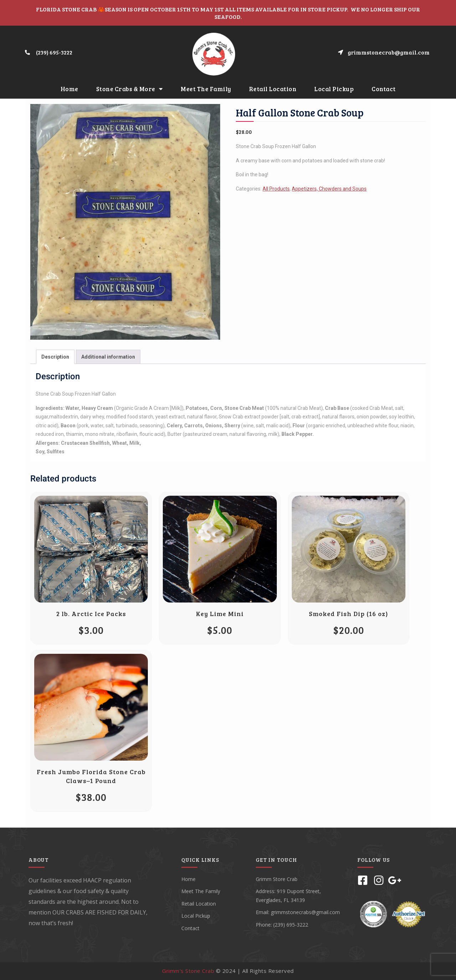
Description (55, 357)
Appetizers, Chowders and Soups (329, 189)
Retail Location (273, 89)
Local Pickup (334, 89)
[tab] (55, 357)
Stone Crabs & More (130, 89)
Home (69, 89)
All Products (276, 189)
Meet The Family (206, 89)
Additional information (108, 357)
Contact (384, 89)
